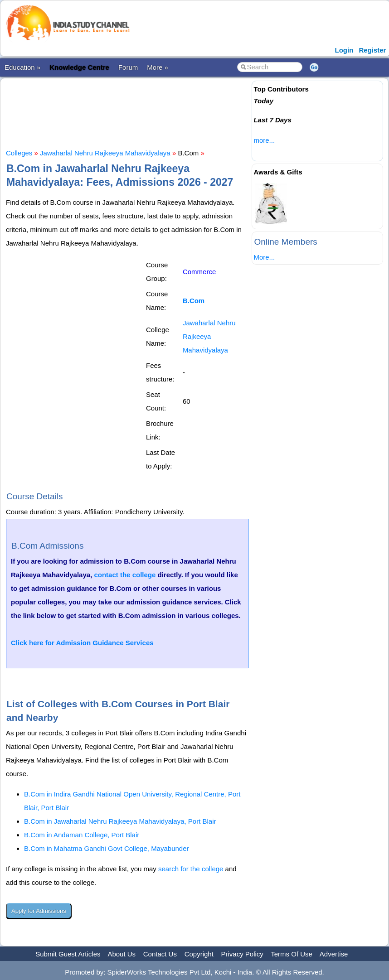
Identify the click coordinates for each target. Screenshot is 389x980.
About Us (122, 954)
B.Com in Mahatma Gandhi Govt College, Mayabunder (107, 848)
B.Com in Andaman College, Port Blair (82, 835)
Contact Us (160, 954)
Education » (22, 67)
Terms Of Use (292, 954)
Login (344, 50)
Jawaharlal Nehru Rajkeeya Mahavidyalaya (105, 153)
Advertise (334, 954)
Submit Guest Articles (68, 954)
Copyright (199, 954)
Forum (128, 67)
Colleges (19, 153)
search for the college (191, 869)
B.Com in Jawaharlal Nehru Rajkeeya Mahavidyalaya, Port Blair (120, 821)
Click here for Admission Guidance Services (82, 643)
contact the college (125, 575)
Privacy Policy (242, 954)
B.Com (194, 301)
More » (158, 67)
